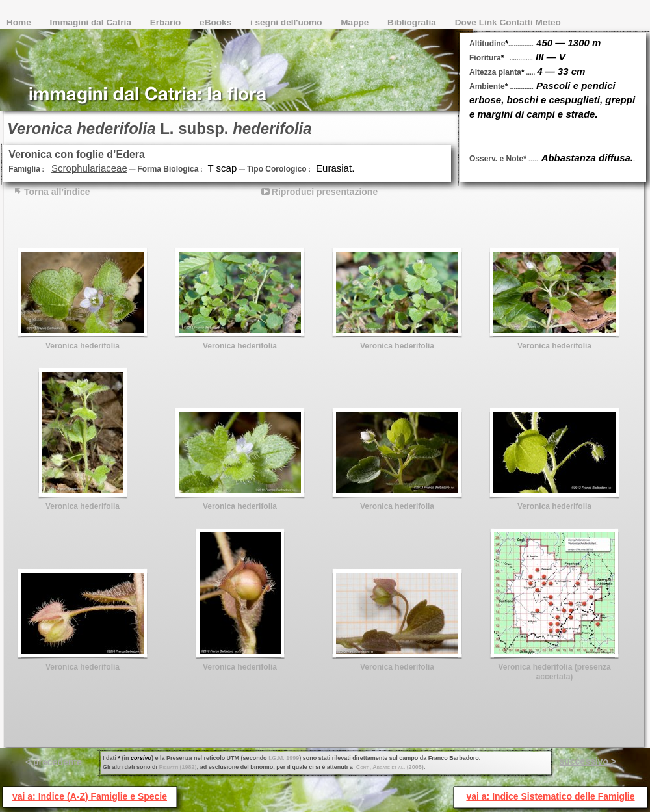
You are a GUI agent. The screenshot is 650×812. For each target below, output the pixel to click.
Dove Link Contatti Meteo (508, 22)
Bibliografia (413, 22)
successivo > (588, 761)
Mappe (356, 22)
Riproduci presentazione (325, 192)
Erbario (167, 22)
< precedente (54, 762)
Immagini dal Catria (92, 22)
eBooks (217, 22)
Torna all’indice (57, 192)
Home (20, 22)
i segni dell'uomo (287, 22)
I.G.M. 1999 (284, 758)
